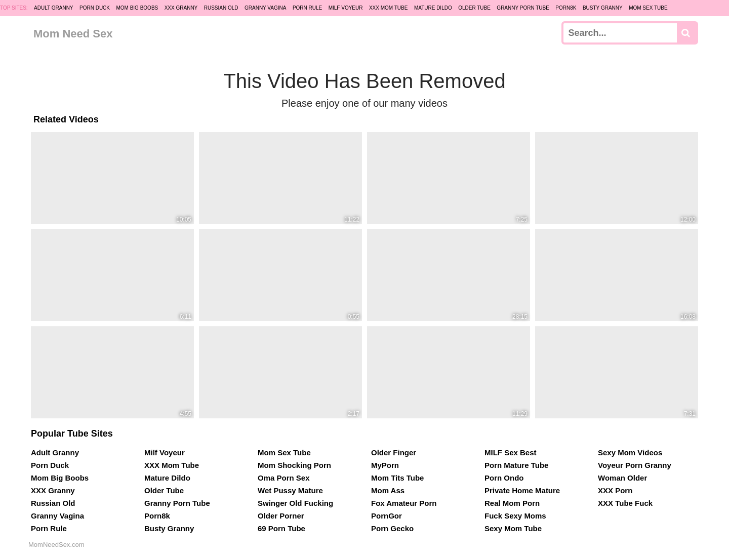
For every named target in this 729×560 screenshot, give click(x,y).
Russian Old (221, 8)
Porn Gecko (392, 528)
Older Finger (394, 453)
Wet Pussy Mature (290, 490)
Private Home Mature (522, 490)
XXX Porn (615, 490)
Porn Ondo (504, 478)
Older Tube (474, 8)
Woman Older (622, 478)
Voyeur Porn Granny (635, 465)
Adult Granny (53, 8)
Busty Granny (603, 8)
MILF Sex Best (511, 453)
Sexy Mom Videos (630, 453)
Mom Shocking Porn (294, 465)
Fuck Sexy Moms (515, 516)
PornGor (387, 516)
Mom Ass (388, 490)
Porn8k (566, 8)
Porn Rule (307, 8)
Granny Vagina (265, 8)
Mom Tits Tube (397, 478)
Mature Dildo (433, 8)
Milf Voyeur (346, 8)
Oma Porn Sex (284, 478)
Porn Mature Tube (516, 465)
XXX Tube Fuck (625, 503)
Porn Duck (95, 8)
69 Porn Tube (281, 528)
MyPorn (385, 465)
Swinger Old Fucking (295, 503)
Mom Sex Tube (648, 8)
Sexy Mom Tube (513, 528)
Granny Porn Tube (523, 8)
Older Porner (281, 516)
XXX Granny (181, 8)
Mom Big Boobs (137, 8)
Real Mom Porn (512, 503)
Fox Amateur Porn (404, 503)
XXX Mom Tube (389, 8)
